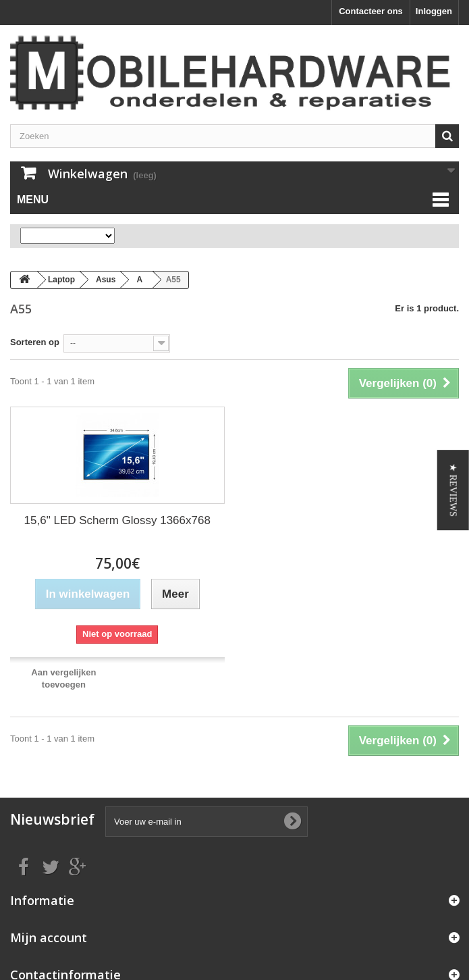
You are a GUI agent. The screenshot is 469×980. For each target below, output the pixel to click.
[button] (453, 490)
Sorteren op (35, 342)
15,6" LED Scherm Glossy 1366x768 (117, 520)
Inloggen (434, 11)
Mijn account (49, 937)
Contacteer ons (371, 11)
